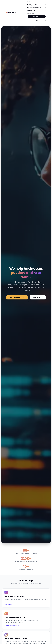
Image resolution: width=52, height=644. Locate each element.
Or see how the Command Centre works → (26, 302)
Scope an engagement (12, 626)
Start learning (9, 604)
